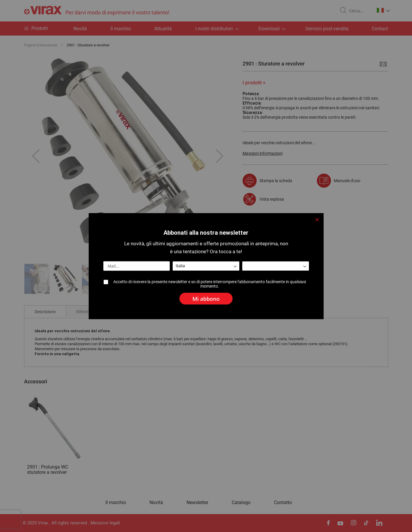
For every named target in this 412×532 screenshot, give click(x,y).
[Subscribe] (206, 296)
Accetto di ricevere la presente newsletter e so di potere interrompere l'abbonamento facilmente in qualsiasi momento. (210, 284)
